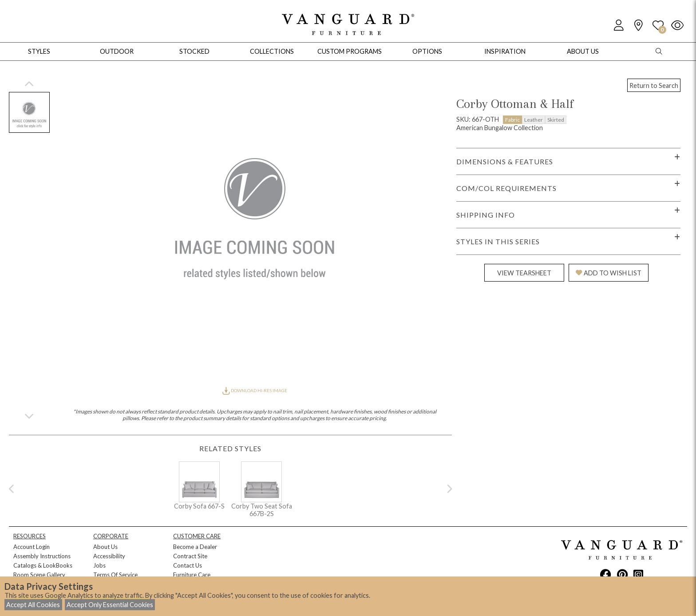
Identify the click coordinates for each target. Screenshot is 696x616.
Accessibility (109, 556)
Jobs (99, 565)
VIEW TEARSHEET (524, 273)
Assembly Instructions (42, 556)
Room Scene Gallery (39, 575)
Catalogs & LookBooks (43, 565)
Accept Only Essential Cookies (110, 605)
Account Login (32, 547)
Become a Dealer (195, 547)
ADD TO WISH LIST (609, 273)
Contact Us (188, 565)
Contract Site (190, 556)
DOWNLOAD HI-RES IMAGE (255, 390)
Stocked (194, 51)
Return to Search (654, 85)
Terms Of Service (115, 575)
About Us (105, 547)
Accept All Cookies (33, 605)
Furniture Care (192, 575)
